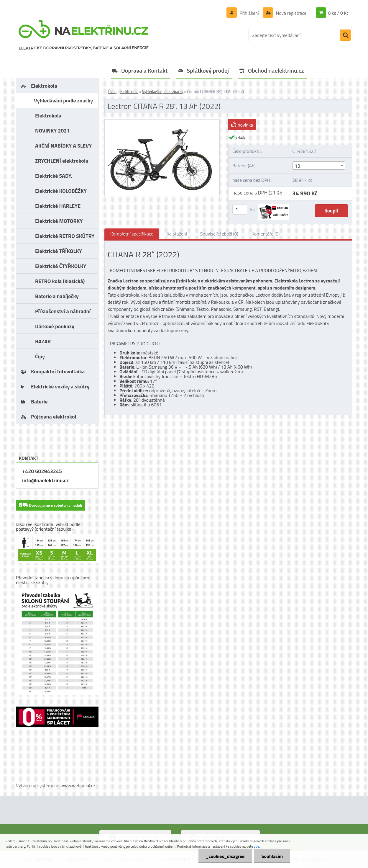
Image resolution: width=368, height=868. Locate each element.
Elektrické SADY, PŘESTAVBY (54, 178)
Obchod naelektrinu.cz (276, 70)
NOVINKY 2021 (52, 131)
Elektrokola (44, 86)
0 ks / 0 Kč (338, 13)
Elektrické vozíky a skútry (60, 386)
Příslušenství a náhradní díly (63, 313)
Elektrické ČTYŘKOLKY (61, 266)
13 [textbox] (298, 166)
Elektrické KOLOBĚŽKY (61, 191)
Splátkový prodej (208, 70)
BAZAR (43, 341)
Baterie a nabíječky (57, 296)
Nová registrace (291, 13)
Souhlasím (272, 856)
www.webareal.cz (78, 785)
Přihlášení (249, 13)
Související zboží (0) (219, 234)
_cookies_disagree (225, 856)
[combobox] (319, 166)
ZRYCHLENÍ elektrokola (62, 161)
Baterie (39, 402)
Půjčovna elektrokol (54, 417)
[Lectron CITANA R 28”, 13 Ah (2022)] (162, 122)
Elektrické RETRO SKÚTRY (65, 236)
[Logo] (84, 35)
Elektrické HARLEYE (58, 206)
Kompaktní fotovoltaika (58, 371)
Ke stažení (177, 234)
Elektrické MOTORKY (59, 221)
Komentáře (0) (266, 234)
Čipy (40, 356)
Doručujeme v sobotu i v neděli (51, 505)
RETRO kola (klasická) (60, 281)
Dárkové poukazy (55, 326)
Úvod (112, 91)
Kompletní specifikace (132, 234)
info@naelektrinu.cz (45, 480)
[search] (345, 35)
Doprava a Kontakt (144, 70)
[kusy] (240, 209)
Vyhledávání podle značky (63, 100)
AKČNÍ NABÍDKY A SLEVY (63, 146)
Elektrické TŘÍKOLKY (59, 251)
